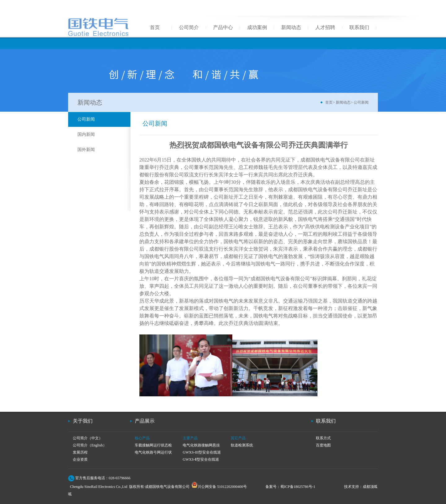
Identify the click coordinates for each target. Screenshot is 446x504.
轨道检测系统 (242, 445)
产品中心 (223, 27)
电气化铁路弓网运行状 (153, 452)
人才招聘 (325, 27)
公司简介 (189, 27)
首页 (155, 27)
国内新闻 (86, 134)
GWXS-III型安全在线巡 (202, 452)
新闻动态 (291, 27)
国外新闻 (86, 150)
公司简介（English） (90, 445)
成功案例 (257, 27)
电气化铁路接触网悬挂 (201, 445)
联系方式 (323, 438)
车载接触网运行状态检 (153, 445)
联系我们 (359, 27)
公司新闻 (361, 102)
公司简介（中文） (88, 438)
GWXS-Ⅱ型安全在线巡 (201, 459)
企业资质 (80, 459)
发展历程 (80, 452)
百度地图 (323, 445)
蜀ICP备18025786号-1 (298, 487)
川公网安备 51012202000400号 (219, 487)
